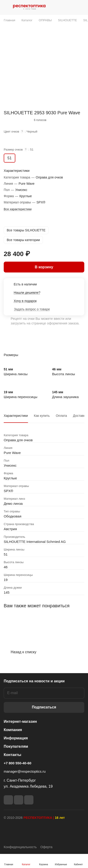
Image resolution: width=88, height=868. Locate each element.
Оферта (46, 847)
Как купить (42, 416)
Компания (13, 730)
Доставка (80, 416)
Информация (16, 738)
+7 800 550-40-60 (18, 763)
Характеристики (16, 416)
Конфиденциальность (20, 847)
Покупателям (16, 746)
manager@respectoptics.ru (25, 771)
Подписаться (44, 707)
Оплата (61, 416)
